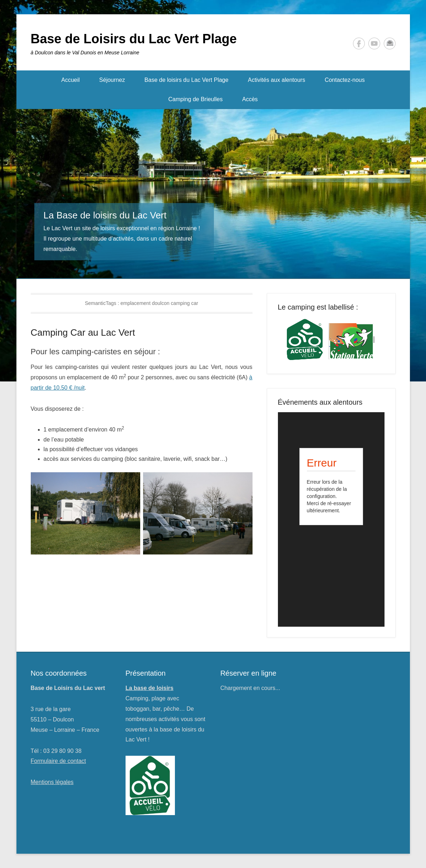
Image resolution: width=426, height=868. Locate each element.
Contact (390, 43)
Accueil (70, 80)
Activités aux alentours (276, 80)
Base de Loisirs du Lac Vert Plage (134, 39)
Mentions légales (52, 782)
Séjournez (112, 80)
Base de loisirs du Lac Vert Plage (187, 80)
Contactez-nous (345, 80)
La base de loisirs (150, 688)
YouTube (374, 43)
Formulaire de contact (58, 761)
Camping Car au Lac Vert (83, 332)
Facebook (359, 43)
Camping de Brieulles (195, 99)
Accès (250, 99)
